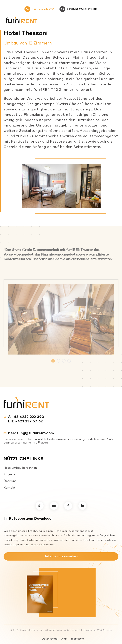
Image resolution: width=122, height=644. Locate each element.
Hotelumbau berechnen (20, 468)
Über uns (10, 481)
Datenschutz (50, 639)
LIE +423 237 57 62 (25, 421)
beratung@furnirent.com (79, 9)
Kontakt (9, 488)
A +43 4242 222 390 (26, 417)
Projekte (9, 474)
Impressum (77, 639)
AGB (64, 639)
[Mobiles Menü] (113, 19)
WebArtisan (104, 630)
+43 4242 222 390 (39, 9)
